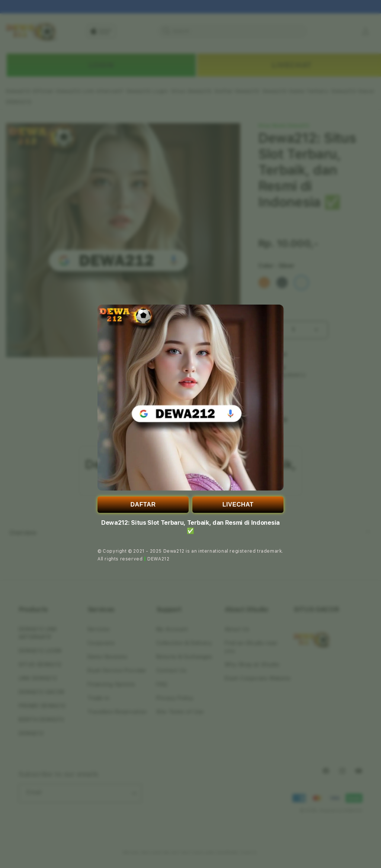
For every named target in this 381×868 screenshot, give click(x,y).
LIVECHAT (238, 504)
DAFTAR (143, 504)
